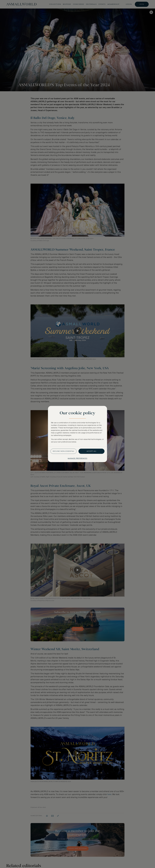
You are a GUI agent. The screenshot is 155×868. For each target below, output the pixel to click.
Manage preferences (77, 458)
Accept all (92, 451)
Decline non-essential (64, 451)
